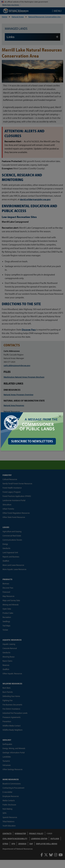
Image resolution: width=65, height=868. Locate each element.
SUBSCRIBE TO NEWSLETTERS (33, 440)
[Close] (60, 416)
